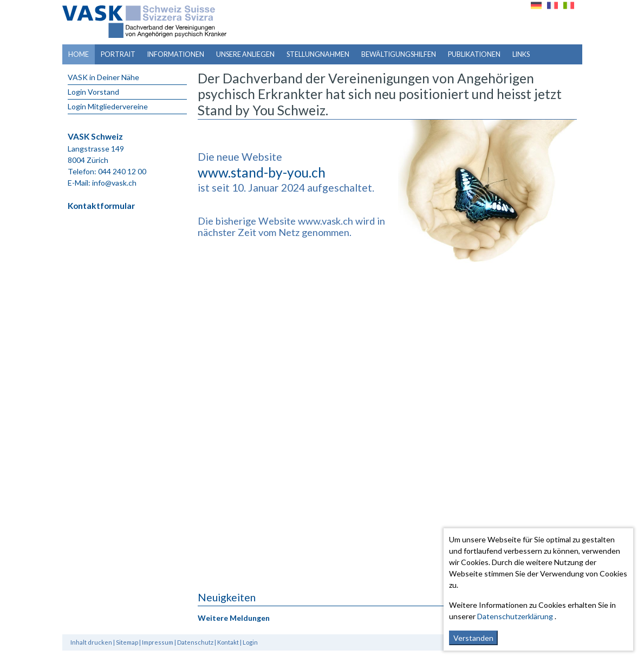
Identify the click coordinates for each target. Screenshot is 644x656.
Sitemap (127, 642)
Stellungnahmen (318, 54)
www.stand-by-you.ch (262, 172)
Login (250, 642)
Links (521, 54)
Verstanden (473, 638)
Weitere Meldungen (234, 618)
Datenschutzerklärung (515, 616)
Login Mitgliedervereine (108, 106)
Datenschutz (195, 642)
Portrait (118, 54)
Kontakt (228, 642)
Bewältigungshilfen (399, 54)
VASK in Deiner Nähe (103, 77)
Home (79, 54)
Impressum (158, 642)
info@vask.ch (114, 183)
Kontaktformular (101, 206)
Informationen (176, 54)
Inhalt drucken (91, 642)
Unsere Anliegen (245, 54)
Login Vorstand (93, 92)
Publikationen (474, 54)
